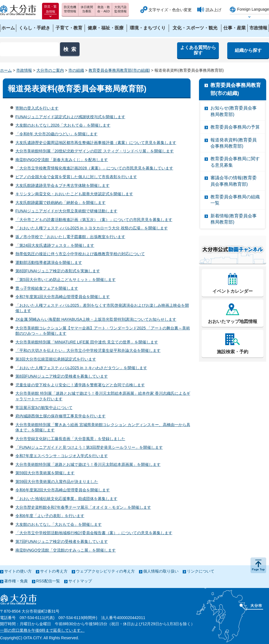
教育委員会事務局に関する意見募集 (235, 162)
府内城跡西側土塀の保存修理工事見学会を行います (61, 416)
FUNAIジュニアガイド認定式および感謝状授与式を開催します (70, 117)
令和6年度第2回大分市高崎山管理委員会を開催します (63, 490)
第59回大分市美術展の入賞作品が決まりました (57, 482)
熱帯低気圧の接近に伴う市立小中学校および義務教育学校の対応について (80, 254)
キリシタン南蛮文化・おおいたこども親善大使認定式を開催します (74, 194)
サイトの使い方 (18, 571)
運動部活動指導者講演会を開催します (49, 262)
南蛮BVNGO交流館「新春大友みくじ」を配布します (62, 160)
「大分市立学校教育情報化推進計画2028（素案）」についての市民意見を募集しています (94, 168)
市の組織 (76, 70)
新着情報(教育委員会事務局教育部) (234, 219)
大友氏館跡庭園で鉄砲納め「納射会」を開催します (61, 203)
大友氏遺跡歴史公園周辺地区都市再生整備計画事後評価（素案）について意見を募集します (96, 143)
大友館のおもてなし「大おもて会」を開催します (59, 524)
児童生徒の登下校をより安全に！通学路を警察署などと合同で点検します (80, 385)
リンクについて (201, 571)
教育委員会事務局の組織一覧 (235, 200)
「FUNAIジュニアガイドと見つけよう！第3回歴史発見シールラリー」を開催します (89, 447)
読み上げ (214, 10)
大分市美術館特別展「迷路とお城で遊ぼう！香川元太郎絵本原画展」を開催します (88, 464)
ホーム (6, 70)
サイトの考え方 (54, 571)
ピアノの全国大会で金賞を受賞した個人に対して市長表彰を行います (76, 177)
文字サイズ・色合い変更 (170, 10)
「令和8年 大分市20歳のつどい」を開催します (56, 134)
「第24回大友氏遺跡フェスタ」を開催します (55, 245)
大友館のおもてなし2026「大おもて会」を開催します (63, 125)
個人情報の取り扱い (161, 571)
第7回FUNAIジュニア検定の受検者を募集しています (62, 541)
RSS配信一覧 (48, 581)
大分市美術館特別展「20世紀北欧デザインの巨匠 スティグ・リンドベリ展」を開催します (95, 151)
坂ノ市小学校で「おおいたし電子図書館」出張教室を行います (70, 237)
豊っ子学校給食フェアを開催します (47, 288)
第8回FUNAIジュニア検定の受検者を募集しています (62, 376)
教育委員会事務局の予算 (235, 127)
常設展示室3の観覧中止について (44, 408)
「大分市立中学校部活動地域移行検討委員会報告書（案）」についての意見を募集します (94, 533)
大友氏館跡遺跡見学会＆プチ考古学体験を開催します (62, 185)
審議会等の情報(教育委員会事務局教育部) (234, 181)
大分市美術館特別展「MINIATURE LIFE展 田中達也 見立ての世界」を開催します (87, 342)
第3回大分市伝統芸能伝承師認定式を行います (56, 359)
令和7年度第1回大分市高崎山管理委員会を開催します (63, 297)
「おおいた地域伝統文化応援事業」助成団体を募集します (66, 499)
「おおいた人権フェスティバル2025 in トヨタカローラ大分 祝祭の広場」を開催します (92, 228)
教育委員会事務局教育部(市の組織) (119, 70)
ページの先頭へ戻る (258, 565)
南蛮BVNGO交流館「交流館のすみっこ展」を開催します (66, 550)
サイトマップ (80, 581)
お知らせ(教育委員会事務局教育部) (234, 111)
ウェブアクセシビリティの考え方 (105, 571)
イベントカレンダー (233, 291)
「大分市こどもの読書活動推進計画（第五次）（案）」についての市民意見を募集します (94, 220)
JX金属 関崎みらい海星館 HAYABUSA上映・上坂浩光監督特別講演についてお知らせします (96, 319)
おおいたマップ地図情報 (233, 321)
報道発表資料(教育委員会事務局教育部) (234, 143)
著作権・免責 (16, 581)
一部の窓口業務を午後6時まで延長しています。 (42, 630)
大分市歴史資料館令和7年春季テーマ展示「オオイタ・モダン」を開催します (83, 507)
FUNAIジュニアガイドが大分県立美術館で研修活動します (66, 211)
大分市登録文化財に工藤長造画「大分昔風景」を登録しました (70, 439)
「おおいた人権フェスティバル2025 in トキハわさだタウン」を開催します (81, 368)
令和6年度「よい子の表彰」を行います (50, 516)
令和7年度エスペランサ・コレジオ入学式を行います (62, 456)
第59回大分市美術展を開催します (45, 473)
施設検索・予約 (233, 352)
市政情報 (24, 70)
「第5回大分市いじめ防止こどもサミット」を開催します (66, 280)
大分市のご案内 (50, 70)
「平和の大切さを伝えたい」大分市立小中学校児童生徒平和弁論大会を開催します (88, 350)
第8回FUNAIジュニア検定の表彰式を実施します (58, 271)
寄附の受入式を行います (37, 108)
